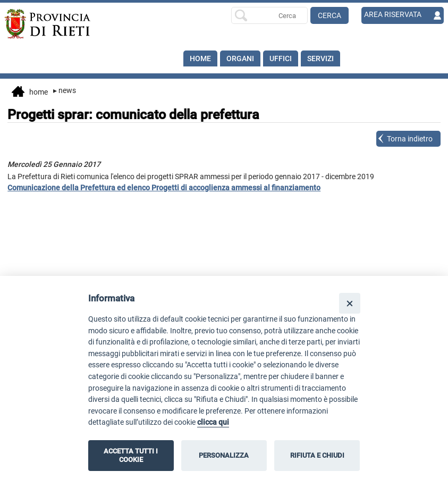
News (65, 90)
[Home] (48, 24)
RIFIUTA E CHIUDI (317, 455)
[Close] (349, 303)
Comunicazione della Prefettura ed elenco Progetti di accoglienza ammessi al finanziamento (164, 188)
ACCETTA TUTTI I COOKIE (131, 455)
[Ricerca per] (269, 15)
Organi (240, 58)
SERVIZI (320, 58)
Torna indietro (410, 139)
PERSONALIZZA (224, 455)
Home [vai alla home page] (30, 92)
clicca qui (213, 422)
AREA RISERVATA (393, 14)
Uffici (281, 58)
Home (200, 58)
